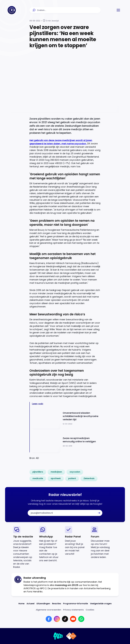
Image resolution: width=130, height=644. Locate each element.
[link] (38, 472)
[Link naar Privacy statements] (73, 610)
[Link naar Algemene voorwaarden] (48, 610)
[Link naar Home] (21, 604)
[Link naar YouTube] (73, 619)
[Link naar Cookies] (90, 610)
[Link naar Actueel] (30, 604)
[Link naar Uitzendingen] (43, 604)
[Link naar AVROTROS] (58, 636)
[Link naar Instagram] (57, 619)
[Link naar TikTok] (65, 619)
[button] (118, 10)
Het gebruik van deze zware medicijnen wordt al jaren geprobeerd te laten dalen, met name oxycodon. (61, 142)
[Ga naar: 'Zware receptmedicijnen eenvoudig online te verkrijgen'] (66, 442)
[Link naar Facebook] (49, 619)
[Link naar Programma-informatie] (76, 604)
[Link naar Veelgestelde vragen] (101, 604)
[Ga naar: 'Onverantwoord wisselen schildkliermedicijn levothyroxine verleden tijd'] (66, 418)
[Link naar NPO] (71, 636)
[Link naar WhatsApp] (81, 619)
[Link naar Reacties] (57, 604)
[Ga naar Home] (12, 10)
